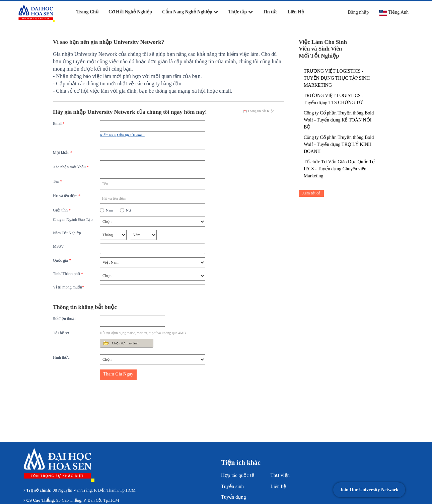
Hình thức (61, 357)
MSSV (58, 246)
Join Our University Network (369, 490)
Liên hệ (278, 486)
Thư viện (280, 475)
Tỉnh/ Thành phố (68, 274)
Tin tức (270, 12)
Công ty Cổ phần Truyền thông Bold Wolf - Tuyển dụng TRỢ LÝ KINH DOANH (339, 144)
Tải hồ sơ (61, 333)
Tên (58, 181)
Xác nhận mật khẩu (71, 167)
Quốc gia (62, 260)
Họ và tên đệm (67, 196)
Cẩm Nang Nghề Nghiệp (190, 12)
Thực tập (240, 12)
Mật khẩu (63, 153)
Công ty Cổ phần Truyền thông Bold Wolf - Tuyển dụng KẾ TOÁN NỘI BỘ (339, 120)
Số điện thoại (64, 319)
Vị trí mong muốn (68, 287)
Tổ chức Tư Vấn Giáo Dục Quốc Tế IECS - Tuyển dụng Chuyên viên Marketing (339, 169)
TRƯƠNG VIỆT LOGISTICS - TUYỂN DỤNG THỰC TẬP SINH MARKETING (337, 78)
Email (59, 123)
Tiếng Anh (394, 13)
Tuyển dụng (233, 497)
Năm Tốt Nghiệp (67, 233)
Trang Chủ (87, 12)
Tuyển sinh (232, 486)
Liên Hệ (296, 12)
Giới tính (62, 210)
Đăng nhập (358, 12)
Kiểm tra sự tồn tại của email (122, 135)
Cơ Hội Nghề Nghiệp (130, 12)
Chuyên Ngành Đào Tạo (73, 220)
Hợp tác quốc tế (238, 475)
